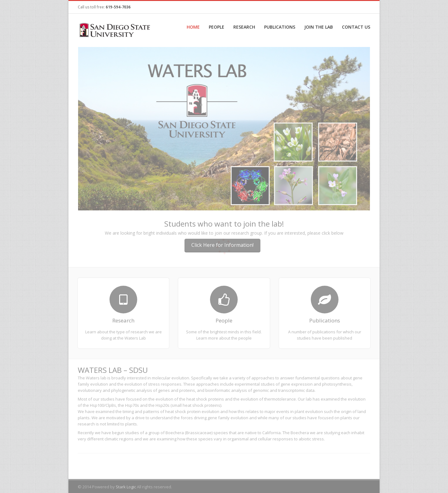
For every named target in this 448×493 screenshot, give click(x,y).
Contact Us (356, 27)
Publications (280, 27)
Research (244, 27)
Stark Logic (126, 487)
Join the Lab (319, 27)
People (217, 27)
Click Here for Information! (222, 245)
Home (193, 27)
